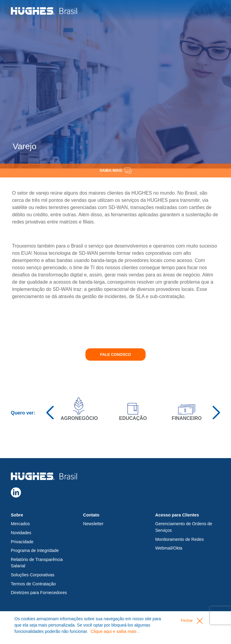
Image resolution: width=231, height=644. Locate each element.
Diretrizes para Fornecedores (39, 593)
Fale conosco (115, 354)
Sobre (17, 515)
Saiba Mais (115, 171)
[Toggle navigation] (212, 11)
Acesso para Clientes (177, 515)
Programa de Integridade (35, 550)
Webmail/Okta (169, 548)
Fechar (192, 621)
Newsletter (93, 524)
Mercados (20, 524)
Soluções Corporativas (33, 575)
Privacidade (22, 542)
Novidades (21, 533)
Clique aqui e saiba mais (114, 631)
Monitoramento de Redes (180, 539)
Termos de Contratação (33, 584)
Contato (91, 515)
